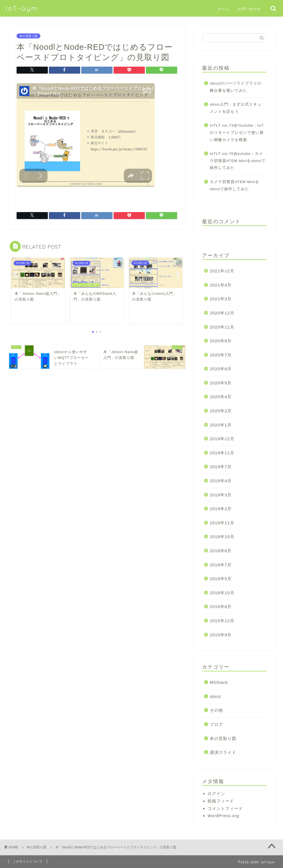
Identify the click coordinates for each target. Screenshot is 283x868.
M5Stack (219, 682)
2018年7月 (221, 565)
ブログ (216, 724)
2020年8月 (221, 341)
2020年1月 (221, 425)
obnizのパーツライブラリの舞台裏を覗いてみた (236, 87)
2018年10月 (222, 537)
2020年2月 (221, 411)
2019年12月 (222, 439)
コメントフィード (225, 808)
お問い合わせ (249, 9)
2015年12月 (222, 621)
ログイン (216, 793)
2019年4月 (221, 481)
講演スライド (223, 752)
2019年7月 (221, 467)
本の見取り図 (28, 36)
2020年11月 (222, 327)
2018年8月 (221, 551)
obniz (215, 696)
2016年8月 (221, 607)
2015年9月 (221, 635)
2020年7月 (221, 355)
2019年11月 (222, 453)
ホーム (224, 9)
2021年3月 (221, 299)
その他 (216, 710)
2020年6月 (221, 369)
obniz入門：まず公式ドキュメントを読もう (236, 108)
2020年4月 (221, 397)
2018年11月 (222, 523)
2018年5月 (221, 579)
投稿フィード (221, 801)
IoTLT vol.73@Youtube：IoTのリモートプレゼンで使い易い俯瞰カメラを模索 (237, 132)
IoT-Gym (22, 8)
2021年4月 (221, 285)
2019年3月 (221, 495)
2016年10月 (222, 593)
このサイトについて (28, 861)
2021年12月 (222, 271)
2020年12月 (222, 313)
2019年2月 (221, 509)
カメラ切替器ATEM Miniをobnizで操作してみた (234, 185)
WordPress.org (223, 816)
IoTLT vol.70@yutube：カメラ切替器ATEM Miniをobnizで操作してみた (238, 161)
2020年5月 (221, 383)
